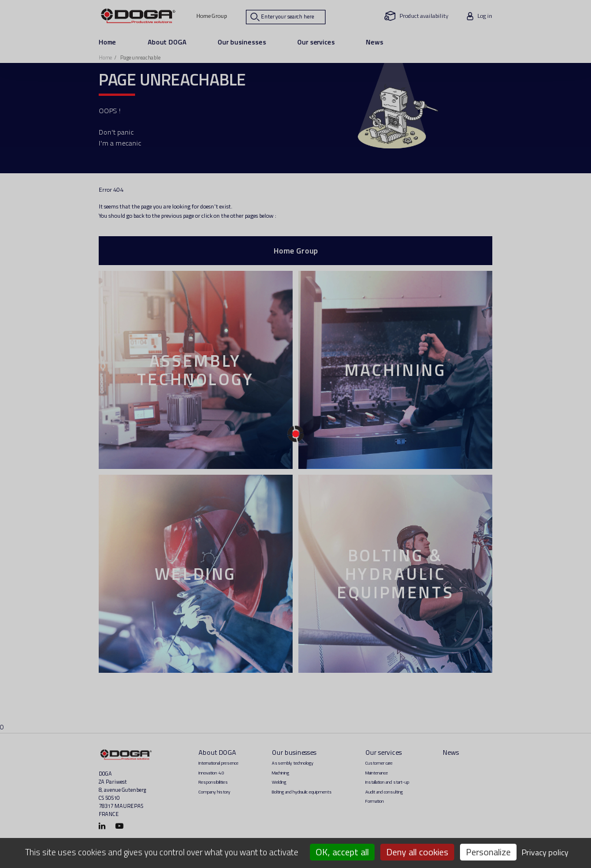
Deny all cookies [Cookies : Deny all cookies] (417, 852)
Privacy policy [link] (545, 852)
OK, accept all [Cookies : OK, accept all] (342, 852)
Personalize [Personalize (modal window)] (488, 852)
